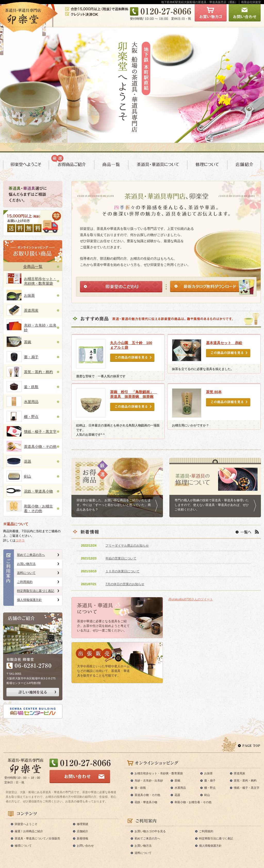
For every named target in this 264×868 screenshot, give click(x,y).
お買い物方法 (26, 564)
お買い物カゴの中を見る (150, 831)
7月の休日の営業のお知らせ (125, 584)
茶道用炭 (31, 310)
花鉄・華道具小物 (38, 491)
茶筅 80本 (214, 392)
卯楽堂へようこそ (26, 824)
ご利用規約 (25, 582)
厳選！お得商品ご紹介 (29, 831)
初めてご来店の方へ (31, 555)
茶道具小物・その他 (40, 446)
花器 (28, 461)
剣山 (28, 476)
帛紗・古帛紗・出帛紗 (149, 781)
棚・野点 (31, 417)
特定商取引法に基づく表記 (36, 591)
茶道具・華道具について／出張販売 (37, 838)
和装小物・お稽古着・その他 (193, 802)
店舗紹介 (82, 831)
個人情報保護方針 (29, 600)
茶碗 (28, 342)
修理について (23, 846)
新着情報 (82, 838)
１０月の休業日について (122, 571)
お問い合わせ (85, 846)
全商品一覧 (33, 266)
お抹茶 (29, 295)
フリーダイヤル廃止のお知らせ (127, 546)
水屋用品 (31, 402)
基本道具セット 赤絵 (224, 343)
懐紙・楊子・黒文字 (40, 432)
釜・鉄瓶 (31, 387)
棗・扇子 (31, 357)
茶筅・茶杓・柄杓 (38, 372)
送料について (26, 573)
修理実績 (82, 824)
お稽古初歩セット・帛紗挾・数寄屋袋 (159, 773)
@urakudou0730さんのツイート (191, 599)
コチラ (20, 540)
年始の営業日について (121, 558)
